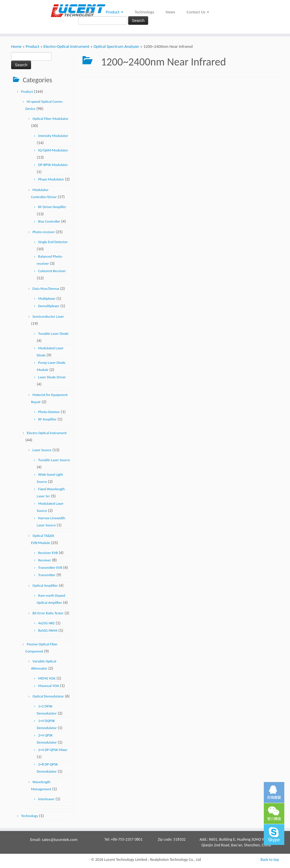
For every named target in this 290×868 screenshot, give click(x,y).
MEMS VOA (47, 678)
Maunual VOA (49, 686)
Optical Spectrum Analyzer (116, 46)
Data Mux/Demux (46, 289)
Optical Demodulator (48, 696)
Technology (145, 12)
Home (89, 12)
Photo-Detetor (49, 412)
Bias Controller (49, 221)
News (170, 12)
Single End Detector (53, 242)
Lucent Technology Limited (126, 860)
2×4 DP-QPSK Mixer (53, 750)
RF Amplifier (47, 419)
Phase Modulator (51, 179)
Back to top (270, 860)
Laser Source (42, 450)
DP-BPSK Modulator (53, 165)
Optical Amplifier (45, 585)
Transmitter (47, 575)
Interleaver (46, 799)
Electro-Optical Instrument (66, 46)
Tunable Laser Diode (53, 334)
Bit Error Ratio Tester (48, 613)
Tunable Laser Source (54, 460)
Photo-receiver (44, 232)
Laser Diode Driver (52, 377)
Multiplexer (47, 298)
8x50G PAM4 (48, 630)
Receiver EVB (48, 553)
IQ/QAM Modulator (53, 150)
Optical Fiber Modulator (50, 119)
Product (115, 12)
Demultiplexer (49, 306)
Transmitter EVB (50, 568)
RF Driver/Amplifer (52, 207)
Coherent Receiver (52, 271)
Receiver (45, 560)
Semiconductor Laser (48, 316)
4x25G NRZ (46, 623)
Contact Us (198, 12)
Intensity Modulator (53, 136)
